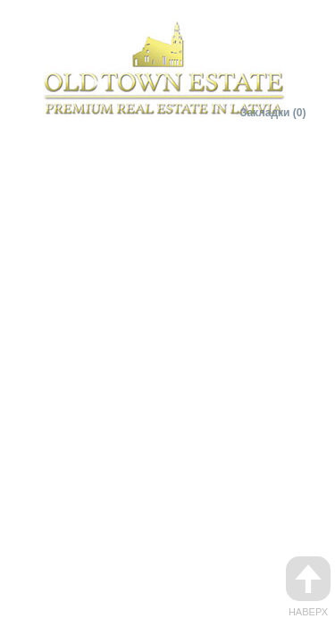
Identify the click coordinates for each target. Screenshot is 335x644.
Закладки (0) (273, 113)
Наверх (308, 587)
